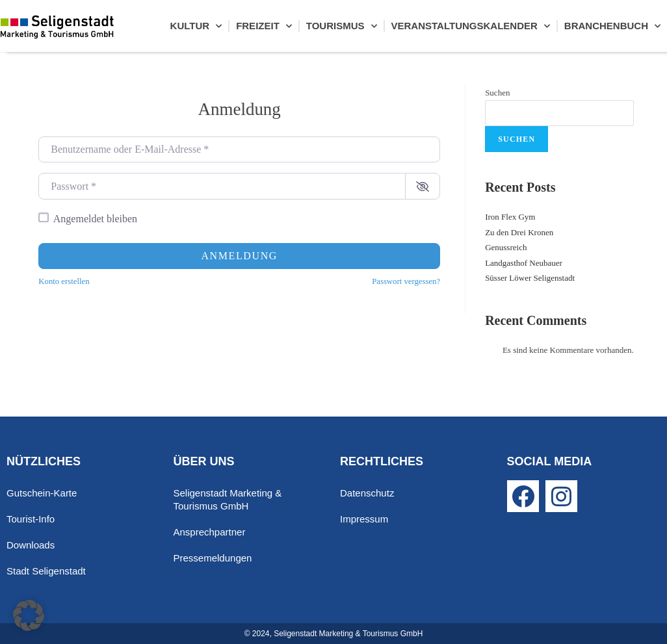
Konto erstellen (64, 281)
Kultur (196, 26)
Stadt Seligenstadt (46, 571)
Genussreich (506, 247)
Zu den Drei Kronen (519, 232)
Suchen (497, 93)
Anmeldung (239, 256)
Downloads (31, 545)
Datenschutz (367, 493)
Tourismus (342, 26)
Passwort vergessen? (406, 281)
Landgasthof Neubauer (524, 263)
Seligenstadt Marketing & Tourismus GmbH (228, 499)
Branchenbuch (612, 26)
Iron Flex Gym (510, 217)
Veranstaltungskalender (471, 26)
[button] (29, 615)
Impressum (364, 519)
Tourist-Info (31, 519)
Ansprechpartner (210, 532)
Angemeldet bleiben (95, 219)
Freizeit (264, 26)
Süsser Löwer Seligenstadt (530, 278)
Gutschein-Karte (42, 493)
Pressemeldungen (213, 558)
